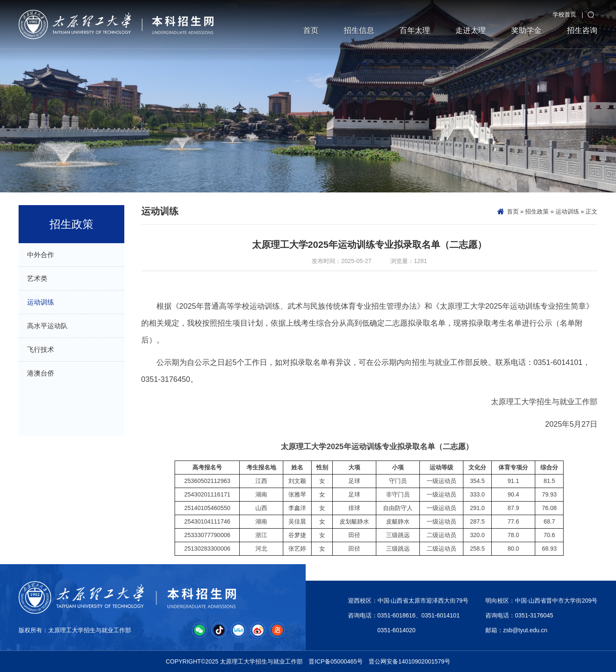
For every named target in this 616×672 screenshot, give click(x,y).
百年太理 (415, 30)
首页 (311, 30)
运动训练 (567, 211)
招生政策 (537, 211)
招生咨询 (582, 30)
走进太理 (471, 30)
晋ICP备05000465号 (336, 661)
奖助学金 (526, 30)
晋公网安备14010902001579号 (409, 661)
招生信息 (359, 30)
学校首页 (564, 14)
